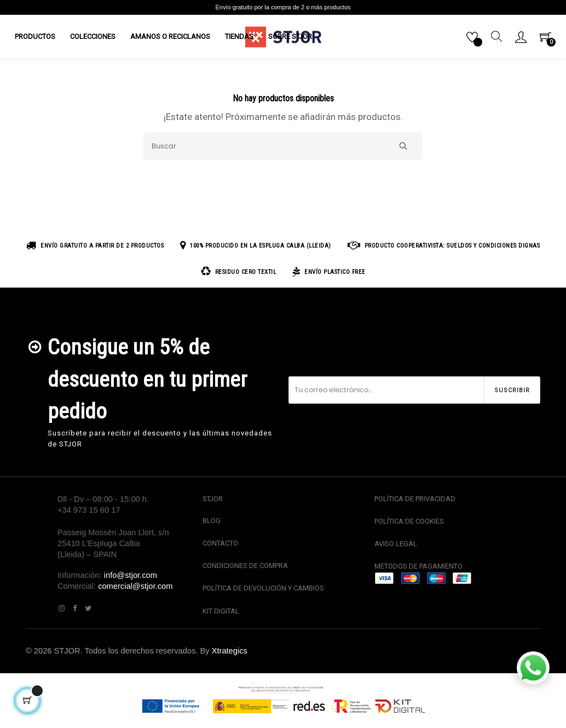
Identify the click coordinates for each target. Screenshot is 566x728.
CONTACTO (220, 548)
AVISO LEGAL (396, 548)
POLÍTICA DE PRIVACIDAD (415, 503)
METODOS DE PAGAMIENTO (418, 571)
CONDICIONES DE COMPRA (245, 570)
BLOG (212, 525)
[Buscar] (283, 151)
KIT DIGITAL (221, 615)
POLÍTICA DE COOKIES (409, 526)
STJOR (213, 503)
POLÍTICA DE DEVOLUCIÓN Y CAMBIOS (263, 592)
